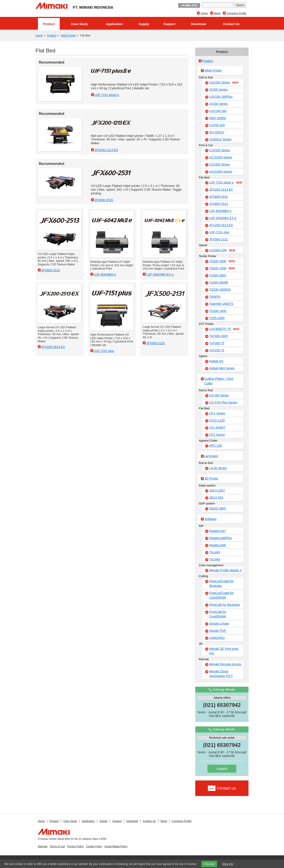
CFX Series (217, 413)
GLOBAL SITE (189, 5)
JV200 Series (218, 90)
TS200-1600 (222, 268)
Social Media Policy (116, 846)
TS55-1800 (217, 318)
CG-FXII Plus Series (223, 402)
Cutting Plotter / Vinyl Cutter (219, 381)
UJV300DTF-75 (224, 329)
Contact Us (231, 24)
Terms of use (57, 846)
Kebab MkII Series (222, 368)
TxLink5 (215, 552)
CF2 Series (217, 435)
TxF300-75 (217, 343)
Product (49, 24)
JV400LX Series (220, 139)
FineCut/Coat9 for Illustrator (222, 583)
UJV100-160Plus (221, 97)
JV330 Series (218, 104)
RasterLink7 (218, 531)
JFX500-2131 (219, 239)
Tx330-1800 (218, 275)
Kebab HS (216, 361)
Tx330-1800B (219, 282)
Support (170, 24)
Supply (144, 24)
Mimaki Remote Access (225, 664)
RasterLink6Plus (221, 538)
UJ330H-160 (222, 250)
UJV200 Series (224, 83)
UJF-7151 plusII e (226, 183)
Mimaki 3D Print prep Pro (224, 651)
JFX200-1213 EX (221, 190)
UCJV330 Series (221, 157)
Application (114, 24)
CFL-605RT (217, 428)
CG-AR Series (219, 395)
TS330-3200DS (220, 290)
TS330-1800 (222, 261)
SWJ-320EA (218, 118)
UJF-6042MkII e (220, 211)
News (217, 13)
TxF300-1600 (218, 336)
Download (198, 24)
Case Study (79, 24)
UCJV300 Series (221, 172)
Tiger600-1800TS (221, 304)
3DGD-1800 (218, 508)
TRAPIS (215, 297)
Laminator (211, 456)
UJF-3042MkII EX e (223, 218)
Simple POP (218, 631)
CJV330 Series (220, 164)
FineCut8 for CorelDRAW (218, 614)
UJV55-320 (217, 125)
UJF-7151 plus (219, 232)
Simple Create (219, 624)
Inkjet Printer (68, 36)
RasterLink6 (218, 545)
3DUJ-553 (216, 498)
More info (228, 864)
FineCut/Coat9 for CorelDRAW (222, 595)
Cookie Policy (94, 846)
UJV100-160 (218, 111)
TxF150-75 (217, 350)
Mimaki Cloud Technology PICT (221, 674)
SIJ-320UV (217, 132)
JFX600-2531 (219, 197)
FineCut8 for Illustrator (225, 605)
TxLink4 (215, 559)
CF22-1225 (217, 420)
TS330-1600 (218, 311)
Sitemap (43, 846)
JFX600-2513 (219, 204)
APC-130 (216, 446)
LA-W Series (218, 468)
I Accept (209, 864)
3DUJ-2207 (217, 490)
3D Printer (211, 478)
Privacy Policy (76, 846)
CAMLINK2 (217, 638)
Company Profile (236, 13)
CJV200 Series (220, 150)
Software (210, 519)
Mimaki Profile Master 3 (225, 570)
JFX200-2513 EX (221, 225)
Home (204, 13)
